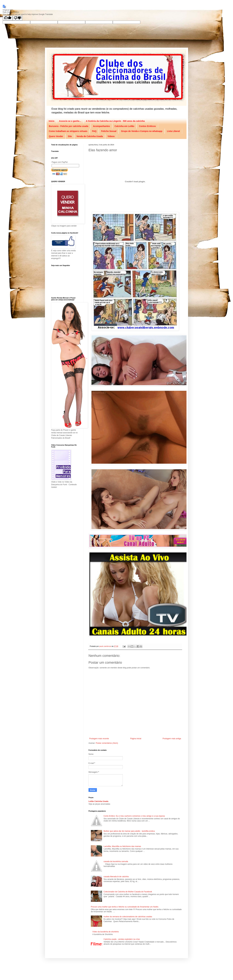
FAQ (94, 131)
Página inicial (136, 739)
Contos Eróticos (147, 126)
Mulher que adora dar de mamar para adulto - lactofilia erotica (129, 831)
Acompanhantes (101, 126)
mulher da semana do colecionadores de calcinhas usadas (128, 917)
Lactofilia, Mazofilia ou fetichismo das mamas (122, 846)
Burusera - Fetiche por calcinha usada (69, 126)
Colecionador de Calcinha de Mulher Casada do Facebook (128, 892)
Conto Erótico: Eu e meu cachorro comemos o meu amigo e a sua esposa (134, 816)
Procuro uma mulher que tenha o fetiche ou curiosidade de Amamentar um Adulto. (125, 907)
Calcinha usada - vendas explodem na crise (122, 939)
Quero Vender (56, 136)
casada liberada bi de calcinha (116, 877)
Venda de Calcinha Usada (90, 136)
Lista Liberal (173, 131)
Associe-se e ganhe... (70, 121)
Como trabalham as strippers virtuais (68, 131)
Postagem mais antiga (172, 739)
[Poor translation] (18, 18)
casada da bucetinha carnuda (116, 861)
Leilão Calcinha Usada (98, 801)
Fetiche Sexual (109, 131)
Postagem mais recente (99, 739)
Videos (111, 136)
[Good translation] (8, 18)
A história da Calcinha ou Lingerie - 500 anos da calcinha (115, 121)
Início (52, 121)
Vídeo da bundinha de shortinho (106, 932)
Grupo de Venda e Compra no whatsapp (142, 131)
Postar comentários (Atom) (107, 743)
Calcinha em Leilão (125, 126)
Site (70, 136)
